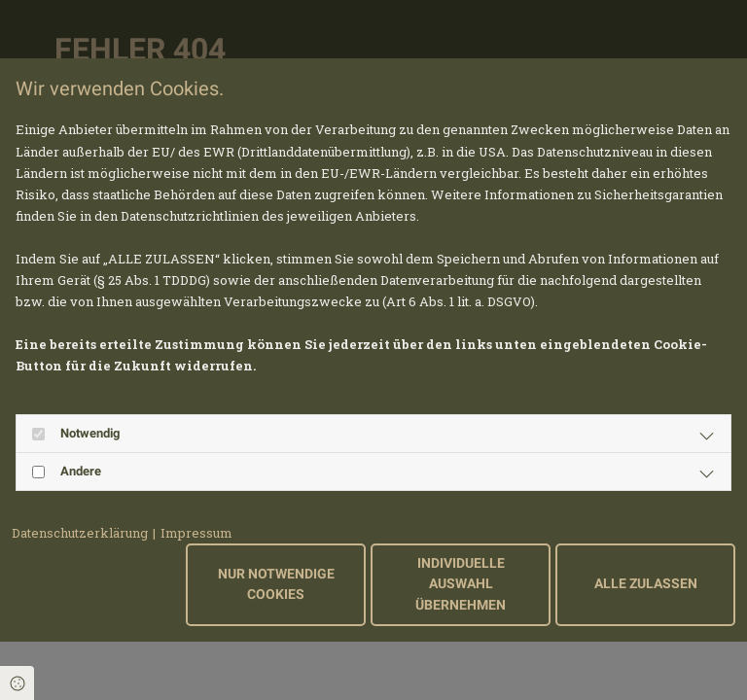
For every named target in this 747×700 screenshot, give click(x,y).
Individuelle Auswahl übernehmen (461, 584)
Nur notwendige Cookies (276, 585)
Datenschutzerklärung (80, 533)
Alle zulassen (646, 584)
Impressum (196, 533)
